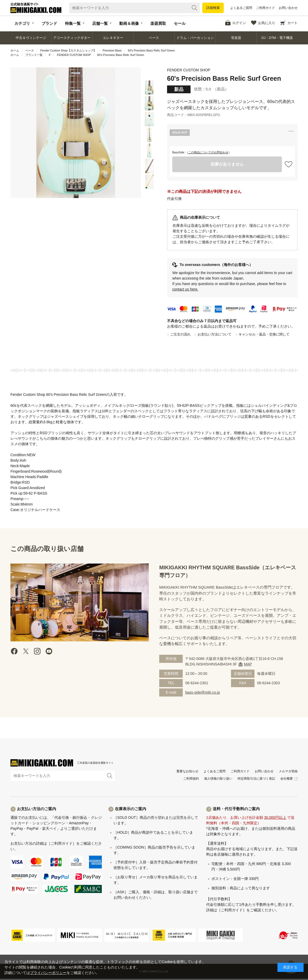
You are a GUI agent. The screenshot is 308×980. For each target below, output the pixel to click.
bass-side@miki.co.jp (203, 692)
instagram (37, 651)
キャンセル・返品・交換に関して (264, 334)
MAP (248, 664)
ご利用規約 (191, 779)
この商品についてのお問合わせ (208, 152)
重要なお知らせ (187, 771)
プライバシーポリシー (48, 973)
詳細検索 (213, 8)
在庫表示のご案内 (131, 809)
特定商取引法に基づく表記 (256, 779)
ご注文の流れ (180, 334)
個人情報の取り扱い (218, 779)
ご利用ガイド (265, 8)
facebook (14, 651)
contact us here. (185, 289)
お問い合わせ (288, 8)
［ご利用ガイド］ (62, 843)
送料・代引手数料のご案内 (236, 809)
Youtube (49, 651)
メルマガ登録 (288, 771)
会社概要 (287, 779)
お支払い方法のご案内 (37, 809)
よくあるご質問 (241, 8)
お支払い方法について (215, 334)
